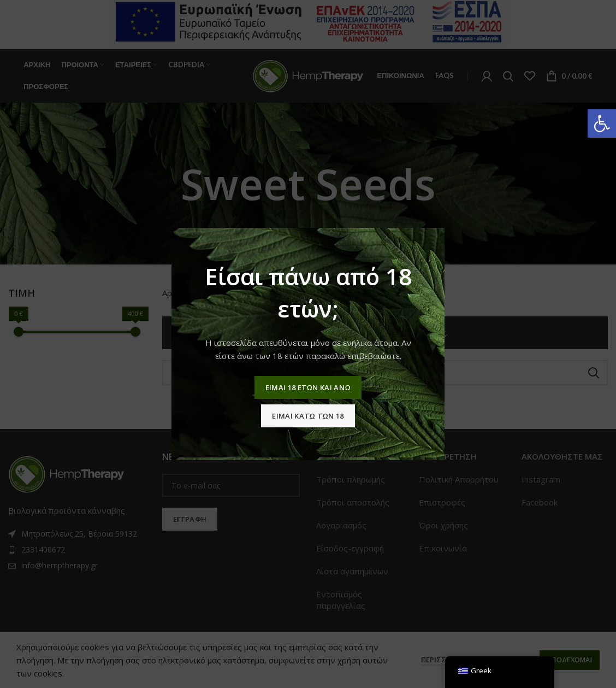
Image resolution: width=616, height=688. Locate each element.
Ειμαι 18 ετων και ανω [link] (308, 387)
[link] (602, 124)
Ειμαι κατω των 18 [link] (308, 416)
